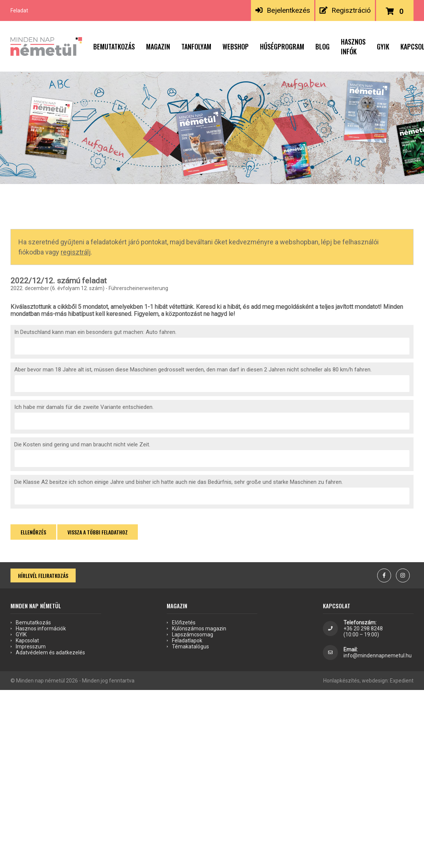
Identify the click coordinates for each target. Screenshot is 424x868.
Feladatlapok (187, 641)
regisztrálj (76, 252)
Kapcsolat (27, 641)
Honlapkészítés (341, 681)
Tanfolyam (196, 46)
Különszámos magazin (199, 629)
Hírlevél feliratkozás (43, 575)
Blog (322, 46)
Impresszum (31, 647)
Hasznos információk (41, 629)
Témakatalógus (190, 647)
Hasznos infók (353, 46)
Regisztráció (345, 10)
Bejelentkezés (283, 10)
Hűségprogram (282, 46)
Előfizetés (184, 623)
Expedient (402, 681)
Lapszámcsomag (193, 635)
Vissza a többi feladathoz (98, 532)
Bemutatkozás (114, 46)
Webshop (236, 46)
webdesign (375, 681)
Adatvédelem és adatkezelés (50, 652)
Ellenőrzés (33, 532)
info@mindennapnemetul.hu (378, 655)
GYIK (383, 46)
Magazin (158, 46)
